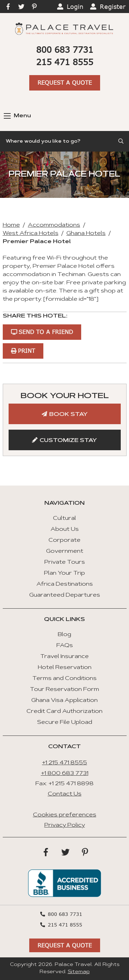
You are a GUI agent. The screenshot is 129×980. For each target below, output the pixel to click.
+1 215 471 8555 (64, 763)
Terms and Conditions (64, 679)
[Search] (64, 141)
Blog (64, 635)
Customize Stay (68, 441)
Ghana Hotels (86, 234)
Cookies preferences (65, 815)
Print (26, 351)
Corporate (64, 540)
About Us (65, 529)
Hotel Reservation (65, 668)
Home (11, 225)
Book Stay (68, 415)
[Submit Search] (121, 141)
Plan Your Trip (64, 573)
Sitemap (79, 972)
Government (65, 551)
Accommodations (54, 225)
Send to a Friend (46, 332)
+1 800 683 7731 (65, 774)
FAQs (65, 646)
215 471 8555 (65, 62)
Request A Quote (65, 82)
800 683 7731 (65, 50)
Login (75, 7)
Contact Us (65, 794)
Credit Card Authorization (64, 712)
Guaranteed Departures (65, 595)
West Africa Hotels (31, 234)
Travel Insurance (64, 657)
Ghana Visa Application (64, 701)
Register (113, 7)
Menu (17, 116)
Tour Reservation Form (64, 690)
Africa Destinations (65, 584)
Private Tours (65, 562)
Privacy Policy (65, 825)
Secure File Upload (65, 722)
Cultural (64, 518)
